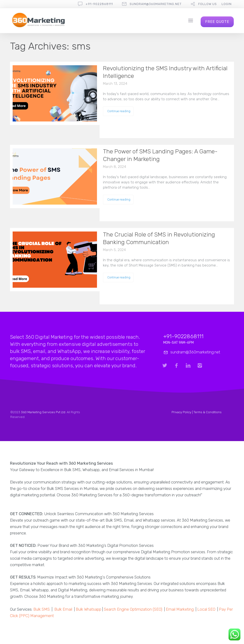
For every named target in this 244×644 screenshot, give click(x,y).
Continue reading (119, 111)
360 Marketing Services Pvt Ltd (43, 412)
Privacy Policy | (183, 412)
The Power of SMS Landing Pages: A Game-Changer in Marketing (160, 155)
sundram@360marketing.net (156, 4)
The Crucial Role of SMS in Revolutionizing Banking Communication (159, 238)
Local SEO (206, 609)
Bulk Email (63, 609)
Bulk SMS (42, 609)
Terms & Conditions (208, 412)
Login (227, 4)
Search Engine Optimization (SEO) (133, 609)
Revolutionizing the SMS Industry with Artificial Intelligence (165, 72)
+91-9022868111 (99, 4)
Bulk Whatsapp (89, 609)
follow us (208, 4)
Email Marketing (180, 609)
